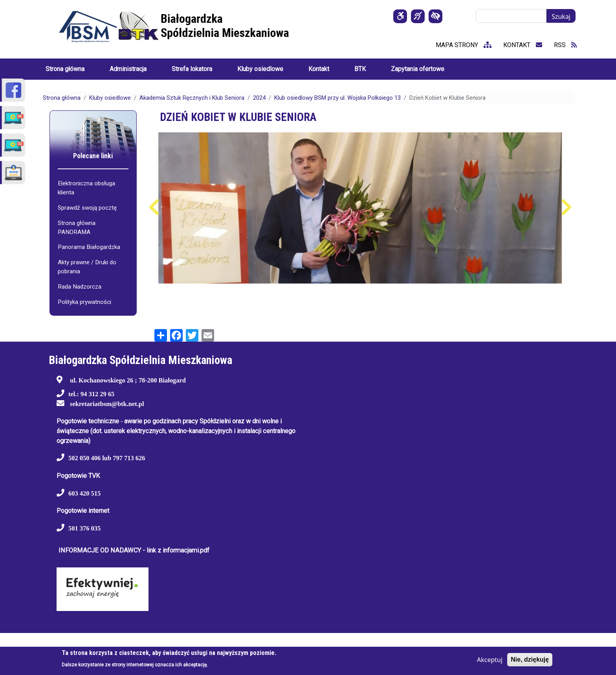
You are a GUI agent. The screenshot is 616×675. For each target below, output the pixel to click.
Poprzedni (154, 207)
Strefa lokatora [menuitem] (192, 69)
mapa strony (464, 45)
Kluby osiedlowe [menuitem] (260, 69)
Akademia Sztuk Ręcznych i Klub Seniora (192, 98)
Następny (566, 207)
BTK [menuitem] (360, 69)
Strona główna (62, 98)
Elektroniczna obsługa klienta (86, 188)
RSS (565, 45)
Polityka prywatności (84, 302)
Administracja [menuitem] (128, 69)
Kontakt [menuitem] (319, 69)
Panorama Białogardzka (89, 247)
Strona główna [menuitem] (65, 69)
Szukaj (561, 16)
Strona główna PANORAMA (77, 228)
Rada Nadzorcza (80, 287)
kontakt (523, 45)
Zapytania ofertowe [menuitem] (418, 69)
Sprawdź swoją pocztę (87, 208)
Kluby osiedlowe (110, 98)
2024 (259, 98)
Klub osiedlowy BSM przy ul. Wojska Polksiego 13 (337, 98)
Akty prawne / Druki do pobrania (87, 267)
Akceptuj (490, 660)
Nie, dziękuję (530, 659)
